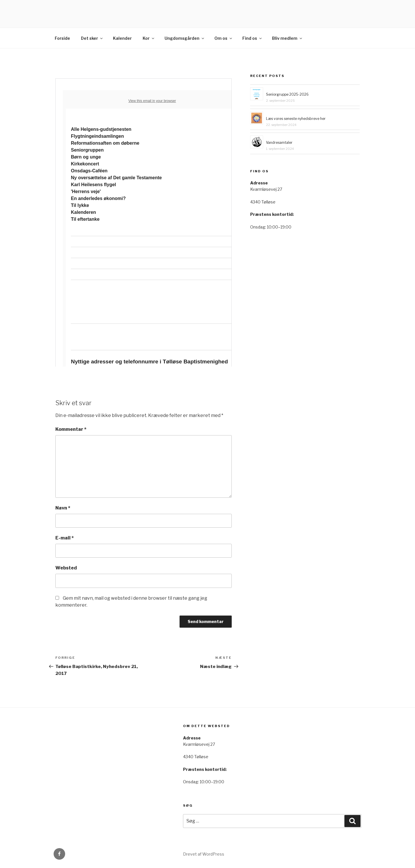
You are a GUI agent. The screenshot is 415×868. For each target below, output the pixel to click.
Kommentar (71, 429)
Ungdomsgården (185, 38)
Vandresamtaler (279, 143)
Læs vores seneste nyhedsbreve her (296, 119)
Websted (66, 568)
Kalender (122, 38)
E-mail (65, 538)
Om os (224, 38)
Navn (63, 508)
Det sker (92, 38)
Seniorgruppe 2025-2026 (287, 94)
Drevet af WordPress (204, 854)
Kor (149, 38)
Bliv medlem (287, 38)
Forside (62, 38)
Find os (252, 38)
